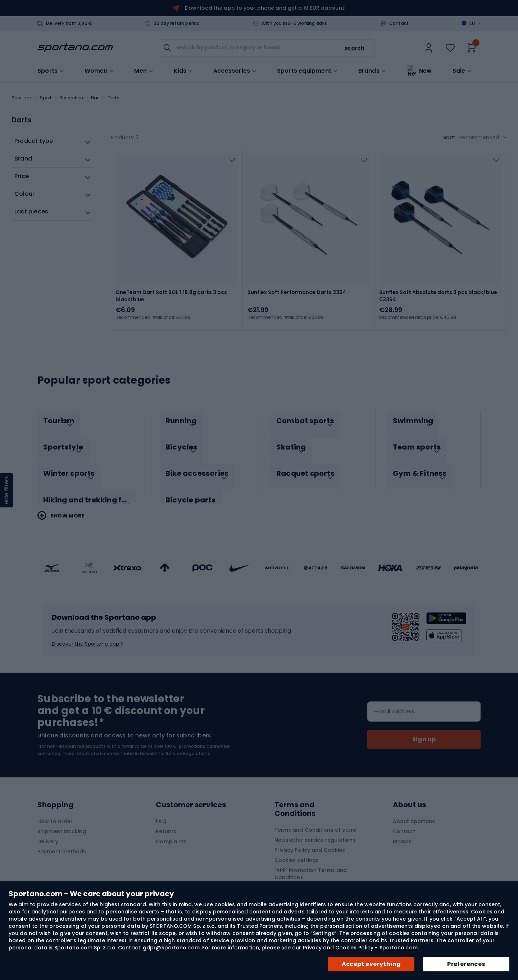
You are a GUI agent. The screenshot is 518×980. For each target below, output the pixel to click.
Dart (96, 98)
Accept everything (371, 964)
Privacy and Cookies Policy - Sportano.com (360, 948)
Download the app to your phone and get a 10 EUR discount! (265, 8)
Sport (46, 98)
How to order (55, 811)
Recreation (71, 98)
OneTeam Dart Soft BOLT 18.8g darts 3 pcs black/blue (171, 296)
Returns (166, 821)
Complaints (171, 831)
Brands (369, 70)
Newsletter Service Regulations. (176, 743)
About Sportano (414, 811)
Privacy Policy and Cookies (310, 840)
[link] (429, 48)
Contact (399, 23)
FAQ (161, 811)
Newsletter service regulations (315, 830)
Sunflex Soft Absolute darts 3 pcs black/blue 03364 (438, 296)
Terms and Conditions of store (315, 819)
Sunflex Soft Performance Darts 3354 (297, 292)
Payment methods (62, 841)
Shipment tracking (62, 821)
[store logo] (75, 48)
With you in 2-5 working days (294, 23)
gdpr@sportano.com (171, 948)
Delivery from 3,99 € (69, 23)
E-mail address (394, 701)
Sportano (22, 98)
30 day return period (177, 23)
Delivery (48, 831)
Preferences (466, 964)
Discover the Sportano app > (88, 633)
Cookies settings (297, 850)
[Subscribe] (424, 729)
